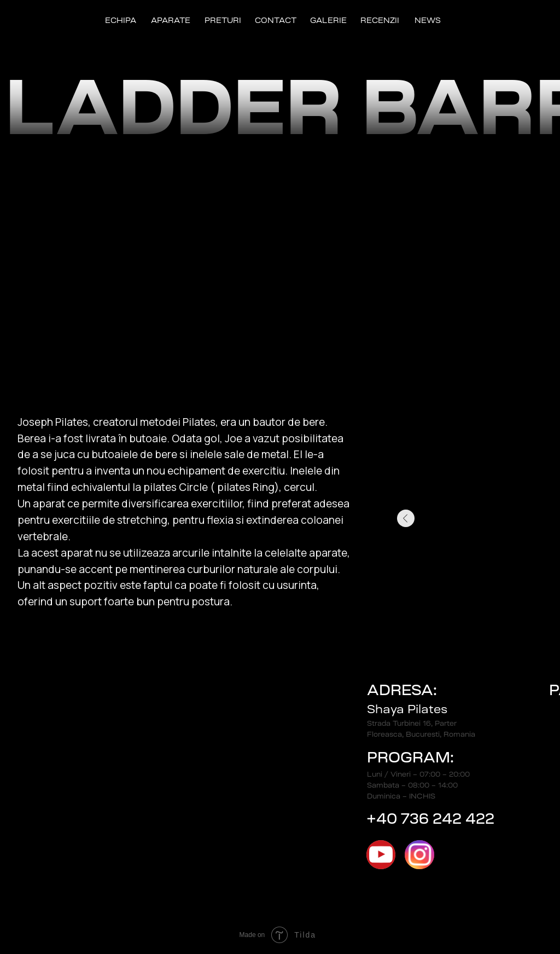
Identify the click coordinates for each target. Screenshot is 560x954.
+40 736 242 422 (430, 819)
